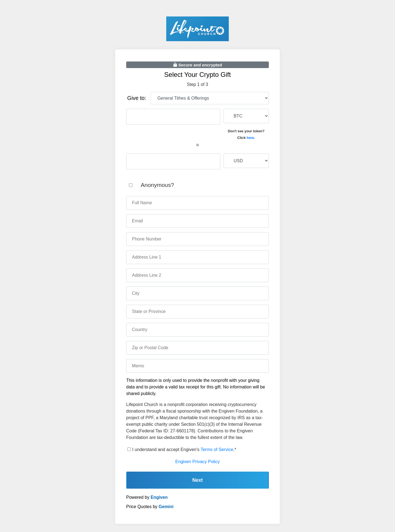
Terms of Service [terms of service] (217, 450)
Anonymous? (157, 185)
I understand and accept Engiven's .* (184, 450)
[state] (198, 312)
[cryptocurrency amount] (173, 117)
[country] (198, 330)
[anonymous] (131, 185)
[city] (198, 293)
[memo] (198, 366)
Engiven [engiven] (159, 497)
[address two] (198, 275)
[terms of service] (129, 449)
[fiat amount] (173, 161)
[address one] (198, 257)
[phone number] (198, 239)
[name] (198, 203)
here (250, 138)
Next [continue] (198, 480)
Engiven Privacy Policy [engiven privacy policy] (198, 462)
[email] (198, 221)
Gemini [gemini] (166, 507)
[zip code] (198, 348)
